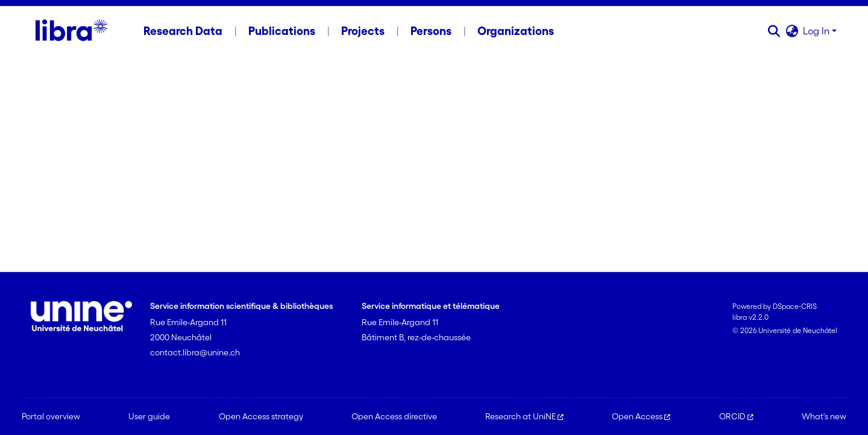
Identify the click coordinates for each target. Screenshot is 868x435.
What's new (824, 416)
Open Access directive (394, 416)
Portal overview (51, 416)
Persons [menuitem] (431, 31)
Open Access (641, 416)
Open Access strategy (261, 416)
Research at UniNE (524, 416)
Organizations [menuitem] (516, 31)
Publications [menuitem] (282, 31)
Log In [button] (817, 31)
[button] (774, 31)
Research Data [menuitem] (183, 31)
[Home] (71, 31)
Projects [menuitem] (363, 31)
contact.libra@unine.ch (195, 352)
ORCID (736, 416)
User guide (149, 416)
